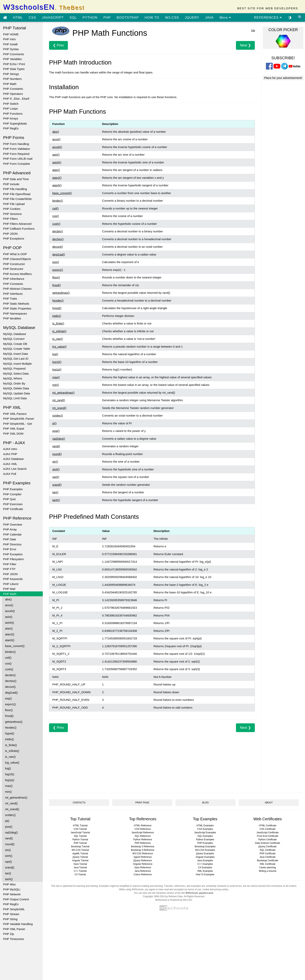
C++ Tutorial (80, 871)
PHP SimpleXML (14, 909)
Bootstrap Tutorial (80, 847)
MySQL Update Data (17, 393)
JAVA (209, 18)
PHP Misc (10, 884)
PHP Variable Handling (18, 924)
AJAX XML (10, 464)
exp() (8, 698)
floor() (9, 710)
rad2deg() (11, 832)
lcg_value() (12, 762)
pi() (7, 821)
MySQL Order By (14, 383)
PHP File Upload (14, 204)
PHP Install (10, 44)
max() (9, 786)
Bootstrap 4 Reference (143, 850)
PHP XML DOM (13, 434)
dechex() (11, 681)
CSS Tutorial (80, 829)
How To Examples (205, 875)
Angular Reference (143, 864)
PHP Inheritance (14, 279)
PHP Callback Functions (19, 229)
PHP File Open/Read (17, 194)
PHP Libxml (11, 584)
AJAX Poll (10, 474)
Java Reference (143, 871)
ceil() (8, 658)
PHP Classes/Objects (17, 259)
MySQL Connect (14, 339)
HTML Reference (143, 826)
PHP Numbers (12, 79)
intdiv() (9, 739)
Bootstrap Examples (205, 847)
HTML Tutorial (80, 826)
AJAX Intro (10, 449)
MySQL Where (13, 378)
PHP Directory (12, 544)
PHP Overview (13, 524)
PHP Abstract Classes (17, 289)
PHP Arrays (11, 118)
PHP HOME (11, 34)
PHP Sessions (12, 214)
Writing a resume (267, 871)
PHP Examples (13, 489)
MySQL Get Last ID (16, 359)
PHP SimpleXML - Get (18, 424)
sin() (8, 850)
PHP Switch (11, 104)
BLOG (206, 803)
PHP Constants (13, 89)
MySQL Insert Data (15, 354)
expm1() (10, 704)
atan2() (10, 634)
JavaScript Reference (143, 833)
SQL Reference (143, 836)
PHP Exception (13, 554)
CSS (32, 18)
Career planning (268, 868)
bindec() (10, 652)
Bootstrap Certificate (268, 861)
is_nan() (10, 757)
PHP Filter (10, 564)
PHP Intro (9, 39)
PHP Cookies (12, 209)
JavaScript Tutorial (80, 833)
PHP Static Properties (17, 308)
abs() (8, 599)
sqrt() (8, 862)
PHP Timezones (14, 939)
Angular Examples (205, 857)
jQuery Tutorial (80, 857)
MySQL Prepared (14, 368)
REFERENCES (268, 18)
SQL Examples (205, 836)
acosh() (10, 611)
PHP (107, 18)
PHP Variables (12, 59)
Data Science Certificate (268, 843)
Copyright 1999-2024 (154, 896)
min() (8, 792)
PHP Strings (11, 74)
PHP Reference (143, 843)
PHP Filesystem (13, 559)
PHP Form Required (16, 154)
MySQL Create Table (17, 349)
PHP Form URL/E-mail (18, 159)
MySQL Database (15, 334)
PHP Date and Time (16, 179)
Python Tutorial (80, 840)
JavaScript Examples (205, 833)
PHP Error (10, 549)
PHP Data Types (14, 69)
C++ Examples (205, 864)
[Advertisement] (152, 759)
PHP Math (10, 84)
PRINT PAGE (142, 803)
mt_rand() (11, 803)
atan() (9, 628)
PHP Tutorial (80, 843)
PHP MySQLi (12, 889)
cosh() (9, 669)
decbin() (10, 675)
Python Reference (143, 840)
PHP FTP (9, 569)
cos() (8, 663)
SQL (73, 18)
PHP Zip (9, 934)
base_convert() (15, 646)
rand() (9, 838)
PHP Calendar (12, 534)
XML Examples (205, 871)
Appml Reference (143, 857)
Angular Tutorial (80, 861)
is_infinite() (12, 751)
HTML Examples (205, 826)
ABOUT (269, 803)
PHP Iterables (12, 318)
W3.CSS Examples (205, 850)
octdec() (10, 815)
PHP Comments (14, 54)
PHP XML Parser (14, 929)
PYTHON (90, 18)
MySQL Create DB (15, 344)
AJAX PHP (10, 454)
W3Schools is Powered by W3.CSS (174, 900)
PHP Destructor (13, 269)
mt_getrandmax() (16, 797)
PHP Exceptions (14, 238)
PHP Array (10, 529)
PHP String (10, 919)
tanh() (9, 879)
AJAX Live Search (15, 469)
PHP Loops (11, 109)
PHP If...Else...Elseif (16, 99)
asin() (9, 617)
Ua (253, 30)
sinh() (9, 856)
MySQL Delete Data (16, 388)
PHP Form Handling (16, 144)
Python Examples (205, 840)
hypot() (10, 733)
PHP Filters (11, 219)
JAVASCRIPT (53, 18)
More (225, 18)
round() (10, 844)
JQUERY (192, 18)
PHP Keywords (13, 579)
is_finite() (11, 745)
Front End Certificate (267, 836)
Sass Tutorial (80, 864)
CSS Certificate (267, 829)
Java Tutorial (80, 868)
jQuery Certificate (268, 847)
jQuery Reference (143, 861)
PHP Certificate (13, 509)
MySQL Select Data (16, 374)
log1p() (10, 780)
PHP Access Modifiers (17, 274)
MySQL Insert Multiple (17, 364)
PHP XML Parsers (15, 414)
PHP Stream (11, 914)
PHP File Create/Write (17, 199)
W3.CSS (172, 18)
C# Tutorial (80, 875)
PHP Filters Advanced (17, 224)
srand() (10, 867)
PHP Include (11, 184)
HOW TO (152, 18)
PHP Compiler (12, 494)
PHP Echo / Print (14, 64)
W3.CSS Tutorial (80, 850)
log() (8, 768)
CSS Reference (143, 829)
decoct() (10, 687)
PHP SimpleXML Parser (19, 419)
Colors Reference (143, 875)
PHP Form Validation (17, 149)
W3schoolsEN (44, 7)
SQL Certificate (268, 850)
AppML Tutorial (80, 854)
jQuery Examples (205, 854)
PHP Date (10, 539)
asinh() (10, 623)
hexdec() (11, 728)
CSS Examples (205, 829)
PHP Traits (10, 299)
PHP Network (12, 894)
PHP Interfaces (13, 294)
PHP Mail (9, 589)
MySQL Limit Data (15, 398)
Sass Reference (143, 868)
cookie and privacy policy (215, 889)
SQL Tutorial (80, 836)
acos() (9, 605)
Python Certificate (268, 840)
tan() (8, 873)
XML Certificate (268, 864)
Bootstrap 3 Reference (143, 847)
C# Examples (205, 868)
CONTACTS (79, 803)
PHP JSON (10, 234)
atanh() (10, 640)
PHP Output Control (16, 899)
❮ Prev (58, 45)
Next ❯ (245, 45)
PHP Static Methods (16, 304)
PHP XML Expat (14, 429)
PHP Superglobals (15, 123)
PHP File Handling (15, 189)
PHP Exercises (13, 504)
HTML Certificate (268, 826)
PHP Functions (13, 114)
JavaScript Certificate (268, 833)
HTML (18, 18)
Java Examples (205, 861)
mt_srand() (12, 809)
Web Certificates (267, 819)
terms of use (195, 889)
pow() (9, 827)
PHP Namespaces (15, 313)
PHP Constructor (14, 264)
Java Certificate (268, 857)
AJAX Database (13, 459)
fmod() (9, 716)
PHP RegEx (11, 128)
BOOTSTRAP (128, 18)
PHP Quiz (10, 499)
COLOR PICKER (283, 30)
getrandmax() (14, 722)
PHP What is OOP (15, 254)
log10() (10, 774)
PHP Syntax (11, 49)
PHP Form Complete (17, 164)
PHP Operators (13, 94)
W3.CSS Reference (143, 854)
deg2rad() (11, 693)
